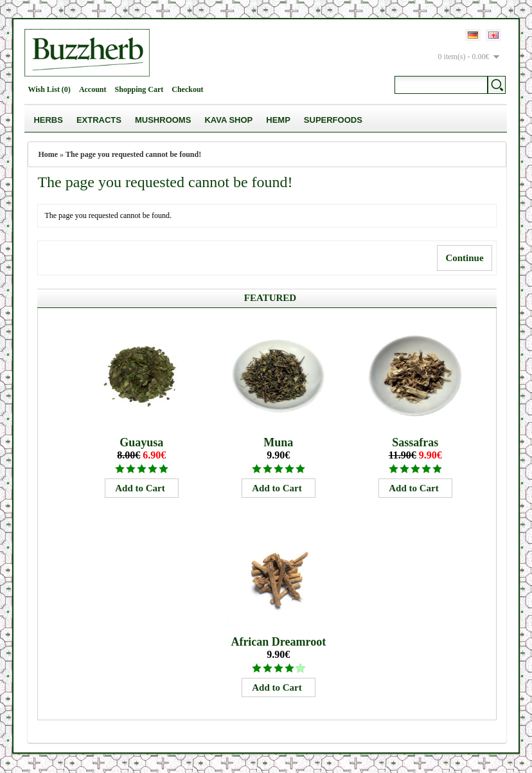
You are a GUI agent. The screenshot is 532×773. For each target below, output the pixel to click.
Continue (464, 258)
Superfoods (333, 120)
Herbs (48, 120)
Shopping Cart (139, 89)
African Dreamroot (278, 642)
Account (93, 89)
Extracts (99, 120)
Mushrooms (163, 120)
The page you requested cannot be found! (133, 154)
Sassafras (415, 442)
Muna (278, 442)
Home (48, 154)
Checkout (187, 89)
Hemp (278, 120)
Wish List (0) (49, 89)
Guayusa (141, 442)
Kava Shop (228, 120)
